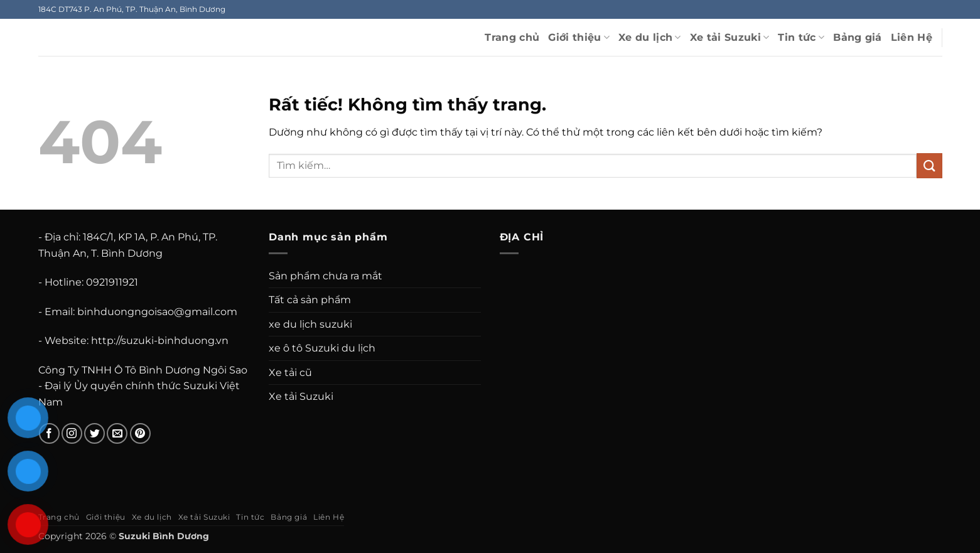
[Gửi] (929, 165)
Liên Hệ (912, 37)
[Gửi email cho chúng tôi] (117, 433)
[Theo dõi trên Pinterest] (140, 433)
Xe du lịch (650, 38)
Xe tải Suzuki (730, 38)
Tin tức (801, 38)
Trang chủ (512, 37)
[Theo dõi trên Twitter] (94, 433)
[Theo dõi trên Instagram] (72, 433)
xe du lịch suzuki (310, 324)
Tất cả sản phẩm (310, 300)
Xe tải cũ (290, 373)
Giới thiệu (579, 38)
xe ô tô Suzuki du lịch (322, 348)
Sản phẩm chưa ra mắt (326, 276)
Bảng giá (858, 37)
